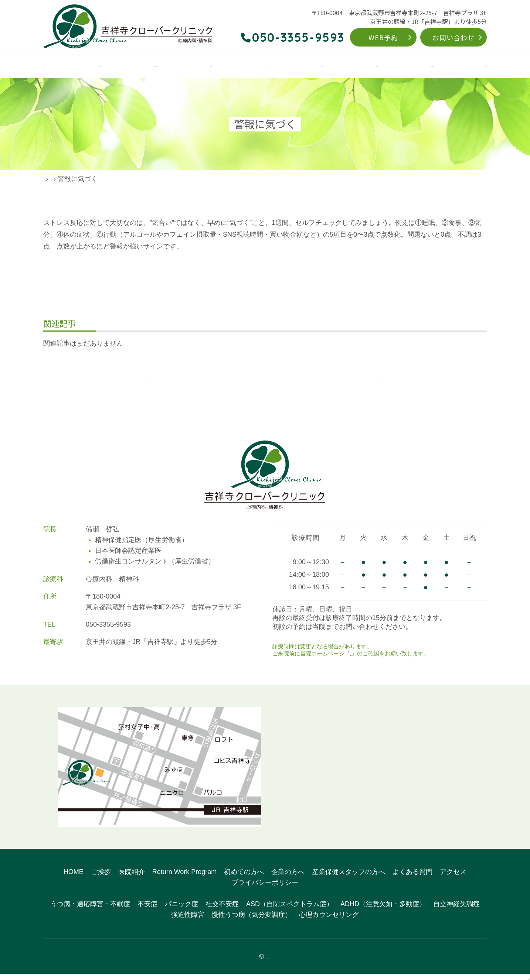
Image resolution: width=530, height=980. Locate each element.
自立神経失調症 (456, 911)
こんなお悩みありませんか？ (174, 67)
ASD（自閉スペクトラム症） (290, 911)
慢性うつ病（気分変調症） (252, 921)
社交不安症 (222, 911)
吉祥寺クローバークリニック (268, 963)
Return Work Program (289, 67)
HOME (52, 67)
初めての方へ (347, 67)
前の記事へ (151, 378)
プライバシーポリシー (265, 889)
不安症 (147, 911)
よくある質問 (435, 67)
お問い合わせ (453, 37)
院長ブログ (86, 179)
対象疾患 (235, 67)
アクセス (475, 67)
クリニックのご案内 (98, 67)
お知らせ (361, 660)
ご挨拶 (101, 878)
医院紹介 (132, 878)
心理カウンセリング (329, 921)
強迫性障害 (188, 921)
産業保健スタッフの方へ (349, 878)
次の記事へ (379, 378)
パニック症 (181, 911)
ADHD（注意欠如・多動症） (383, 911)
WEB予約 (383, 37)
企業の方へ (391, 67)
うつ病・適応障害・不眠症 (90, 911)
